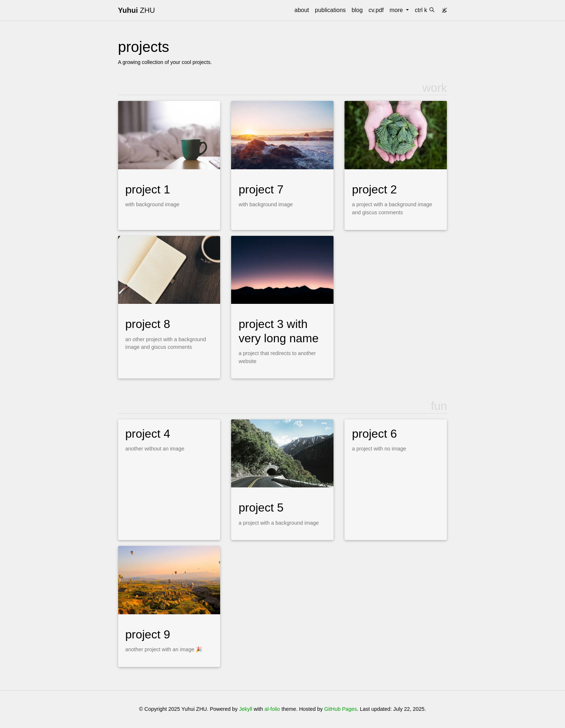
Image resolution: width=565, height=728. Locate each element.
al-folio (272, 709)
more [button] (397, 10)
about (302, 10)
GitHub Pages (340, 709)
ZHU (137, 10)
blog (357, 10)
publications (330, 10)
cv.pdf (376, 10)
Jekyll (246, 709)
